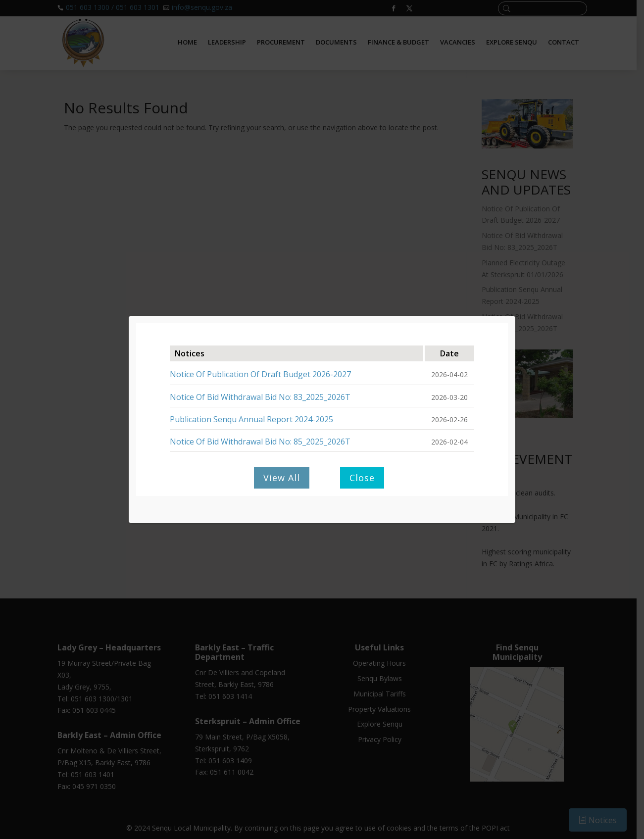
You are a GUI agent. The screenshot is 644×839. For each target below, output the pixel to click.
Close (362, 478)
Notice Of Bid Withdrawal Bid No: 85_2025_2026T (260, 442)
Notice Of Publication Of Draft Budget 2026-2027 (260, 374)
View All (282, 478)
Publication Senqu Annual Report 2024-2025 (251, 419)
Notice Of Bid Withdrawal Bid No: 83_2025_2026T (260, 397)
